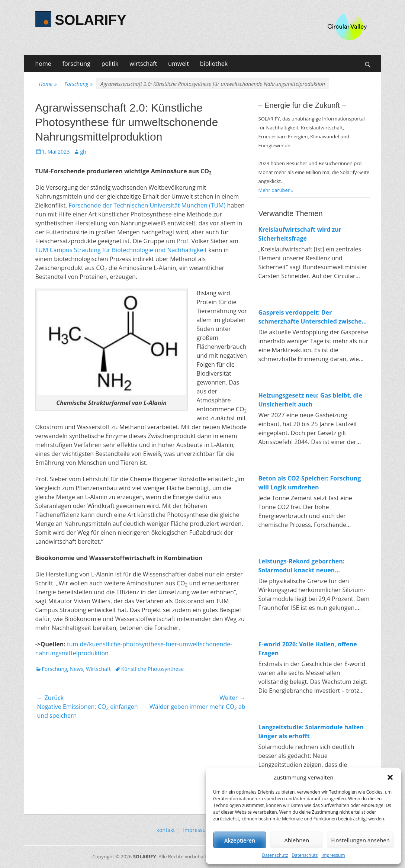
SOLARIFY (91, 20)
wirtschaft (143, 64)
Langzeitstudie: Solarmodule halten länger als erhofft (311, 732)
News (77, 669)
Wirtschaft (98, 669)
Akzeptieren (240, 840)
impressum (197, 830)
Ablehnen (297, 840)
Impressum (333, 855)
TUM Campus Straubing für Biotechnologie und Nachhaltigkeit (121, 250)
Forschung (79, 84)
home (43, 64)
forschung (76, 64)
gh (83, 152)
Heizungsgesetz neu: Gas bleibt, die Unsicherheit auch (310, 400)
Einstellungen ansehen (360, 840)
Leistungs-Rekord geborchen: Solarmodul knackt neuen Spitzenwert (302, 566)
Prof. (183, 241)
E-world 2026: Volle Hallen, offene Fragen (308, 649)
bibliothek (214, 64)
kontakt (166, 830)
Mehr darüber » (276, 190)
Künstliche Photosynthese (152, 669)
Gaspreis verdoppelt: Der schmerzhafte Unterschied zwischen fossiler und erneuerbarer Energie (312, 317)
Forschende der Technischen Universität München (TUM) (147, 205)
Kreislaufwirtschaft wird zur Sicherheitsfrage (300, 234)
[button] (390, 777)
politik (110, 64)
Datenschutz (275, 855)
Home (48, 84)
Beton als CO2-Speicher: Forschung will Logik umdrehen (310, 483)
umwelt (179, 64)
